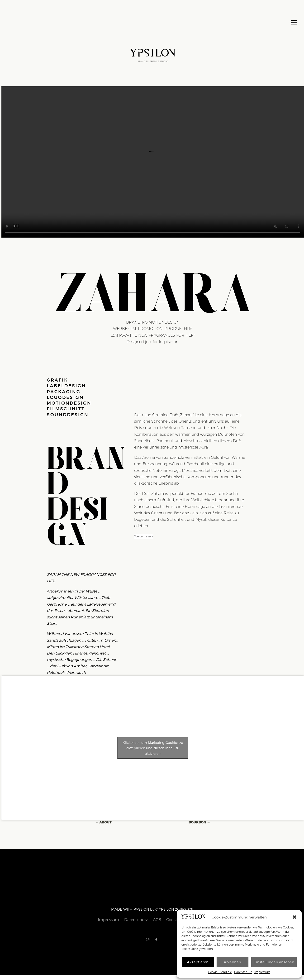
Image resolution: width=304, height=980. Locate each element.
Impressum (262, 972)
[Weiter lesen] (144, 536)
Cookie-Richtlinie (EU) (171, 916)
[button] (294, 917)
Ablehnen (232, 962)
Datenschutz (243, 972)
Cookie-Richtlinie (220, 972)
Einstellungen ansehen (274, 962)
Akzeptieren (198, 962)
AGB (155, 916)
